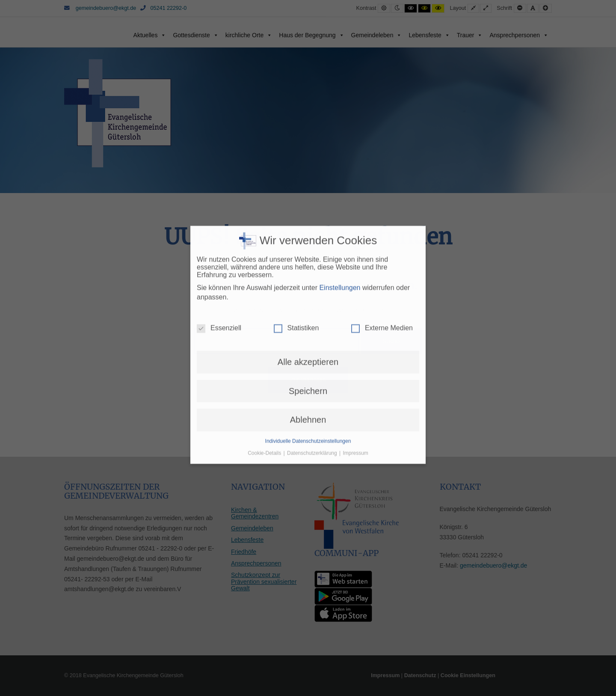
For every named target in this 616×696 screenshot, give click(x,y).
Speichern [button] (308, 226)
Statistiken (296, 164)
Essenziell (219, 164)
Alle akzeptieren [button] (308, 197)
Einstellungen (340, 123)
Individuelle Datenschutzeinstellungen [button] (308, 276)
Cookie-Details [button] (265, 288)
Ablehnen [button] (308, 255)
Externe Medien (382, 164)
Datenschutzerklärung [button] (313, 288)
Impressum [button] (356, 288)
